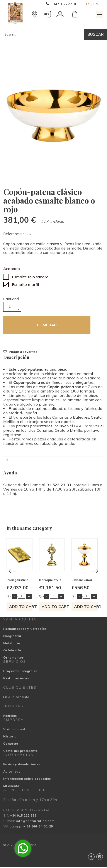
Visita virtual (14, 730)
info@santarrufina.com (35, 822)
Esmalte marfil (25, 285)
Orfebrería (12, 652)
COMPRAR (47, 325)
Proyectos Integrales (20, 672)
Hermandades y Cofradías (25, 630)
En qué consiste (16, 698)
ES (88, 4)
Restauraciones (16, 679)
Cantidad (11, 299)
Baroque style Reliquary (59, 581)
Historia (10, 738)
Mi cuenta (11, 787)
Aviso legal (13, 773)
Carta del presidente (20, 752)
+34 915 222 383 (23, 817)
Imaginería (12, 637)
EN (96, 4)
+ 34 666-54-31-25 (38, 828)
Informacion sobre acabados (27, 780)
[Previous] (13, 572)
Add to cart (21, 608)
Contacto (11, 745)
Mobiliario (12, 644)
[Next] (94, 572)
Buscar (96, 34)
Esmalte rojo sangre (30, 277)
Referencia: (13, 234)
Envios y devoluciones (22, 766)
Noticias (10, 717)
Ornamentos (14, 659)
